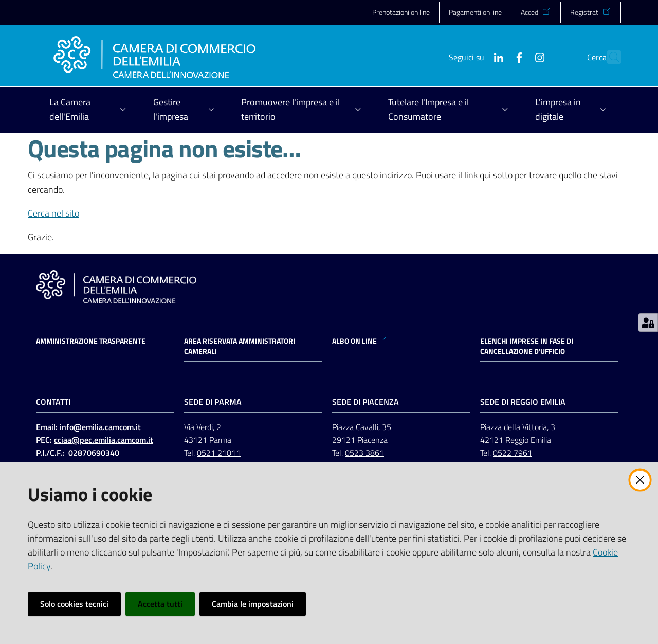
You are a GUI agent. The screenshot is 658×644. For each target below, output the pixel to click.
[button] (609, 57)
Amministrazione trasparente (91, 341)
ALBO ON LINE (360, 341)
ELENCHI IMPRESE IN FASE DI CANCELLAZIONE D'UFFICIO (527, 346)
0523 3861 (364, 453)
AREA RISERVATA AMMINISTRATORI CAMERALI (240, 346)
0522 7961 (513, 453)
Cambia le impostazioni (253, 604)
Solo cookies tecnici (74, 604)
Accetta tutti (160, 604)
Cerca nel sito (53, 213)
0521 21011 (219, 453)
